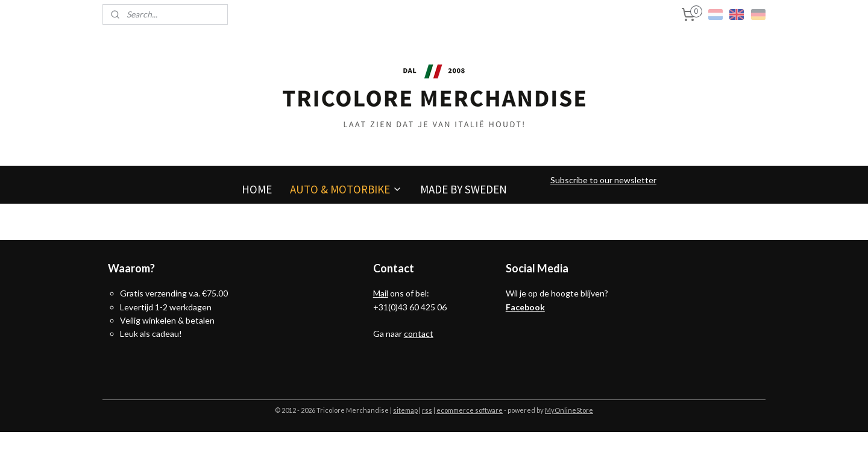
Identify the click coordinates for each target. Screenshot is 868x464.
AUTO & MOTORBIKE (346, 189)
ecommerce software (470, 410)
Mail (381, 293)
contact (419, 334)
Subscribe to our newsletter (603, 180)
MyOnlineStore (569, 410)
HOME (257, 189)
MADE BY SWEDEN (464, 189)
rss (427, 410)
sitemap (405, 410)
